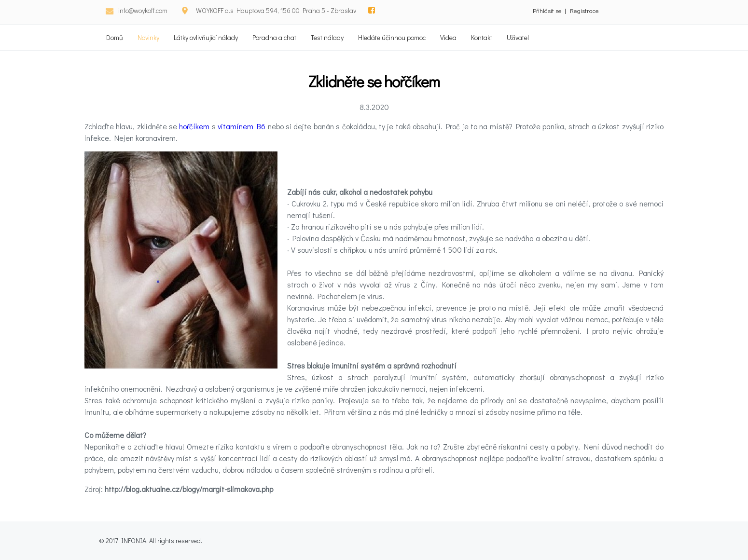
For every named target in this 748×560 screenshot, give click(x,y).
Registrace (584, 10)
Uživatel (518, 37)
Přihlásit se (547, 10)
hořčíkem (194, 126)
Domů (115, 37)
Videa (448, 37)
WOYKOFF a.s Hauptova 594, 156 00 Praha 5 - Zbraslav (276, 10)
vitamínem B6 (242, 126)
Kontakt (482, 37)
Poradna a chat (274, 37)
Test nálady (327, 37)
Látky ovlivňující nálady (206, 37)
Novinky (148, 37)
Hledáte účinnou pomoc (392, 37)
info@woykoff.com (143, 10)
